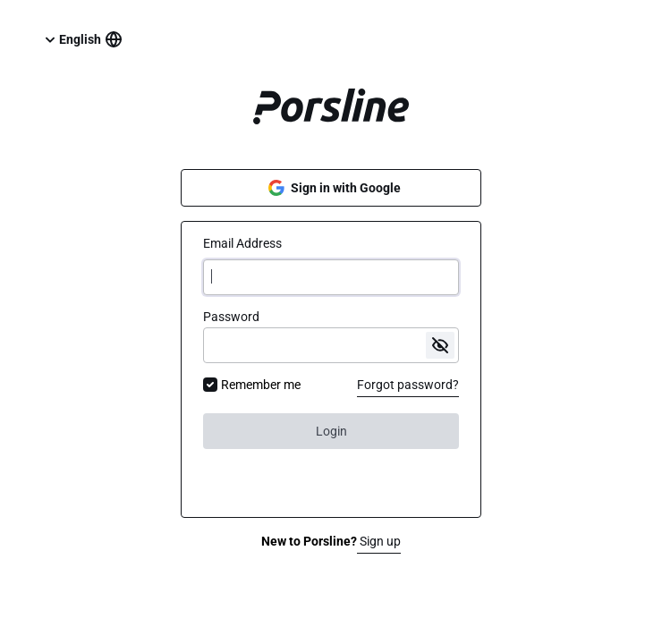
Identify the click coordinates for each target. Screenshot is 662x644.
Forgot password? (408, 385)
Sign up (379, 541)
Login (331, 431)
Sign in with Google (331, 188)
